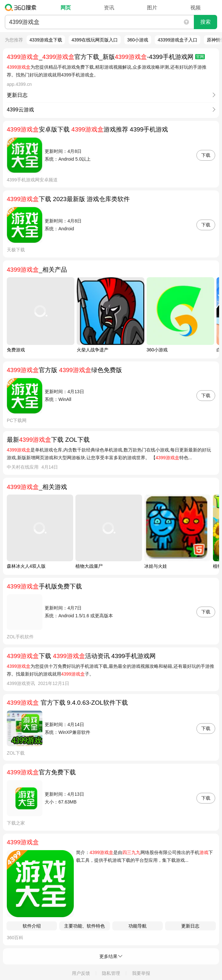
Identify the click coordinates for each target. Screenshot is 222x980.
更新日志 (190, 926)
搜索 (205, 22)
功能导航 (138, 926)
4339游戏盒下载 (46, 40)
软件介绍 (32, 926)
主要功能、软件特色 (84, 926)
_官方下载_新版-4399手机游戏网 (106, 57)
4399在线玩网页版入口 (95, 40)
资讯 (109, 8)
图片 (152, 8)
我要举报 (141, 973)
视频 (195, 8)
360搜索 (22, 7)
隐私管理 (111, 973)
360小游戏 (138, 40)
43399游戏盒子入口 (178, 40)
